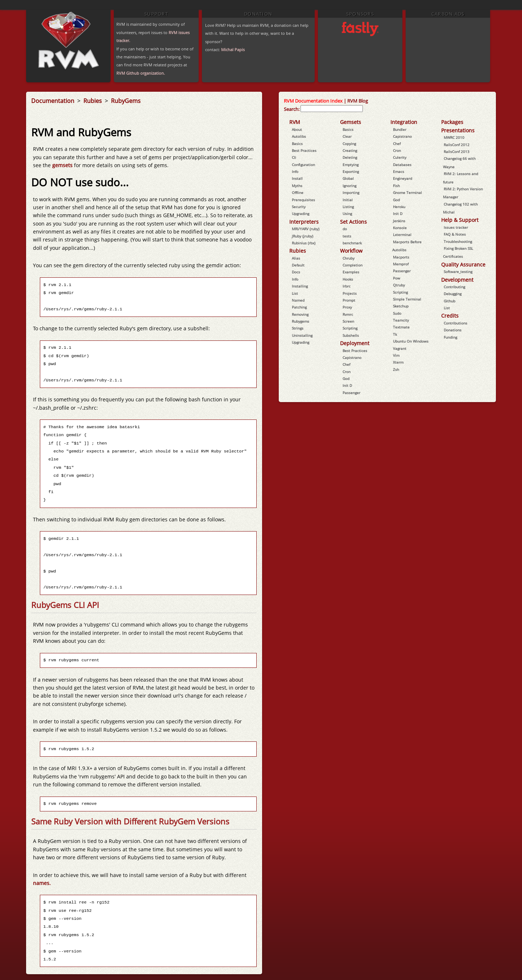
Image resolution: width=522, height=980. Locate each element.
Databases (402, 165)
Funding (450, 337)
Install (297, 178)
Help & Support (460, 220)
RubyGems (126, 101)
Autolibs (299, 136)
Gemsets (351, 122)
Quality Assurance (463, 264)
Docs (296, 272)
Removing (300, 314)
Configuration (303, 165)
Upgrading (301, 214)
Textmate (401, 327)
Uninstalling (302, 335)
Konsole (400, 228)
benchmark (352, 243)
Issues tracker (456, 227)
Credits (450, 316)
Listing (348, 207)
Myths (297, 186)
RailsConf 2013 (457, 152)
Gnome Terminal (407, 193)
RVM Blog (358, 101)
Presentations (458, 130)
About (297, 129)
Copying (349, 144)
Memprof (401, 264)
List (295, 293)
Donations (453, 330)
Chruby (349, 258)
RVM (295, 122)
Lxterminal (402, 235)
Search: (292, 109)
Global (348, 178)
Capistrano (352, 357)
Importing (351, 193)
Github (449, 301)
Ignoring (349, 186)
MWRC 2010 (454, 137)
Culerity (400, 157)
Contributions (455, 323)
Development (457, 280)
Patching (299, 307)
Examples (351, 272)
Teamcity (401, 320)
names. (42, 883)
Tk (395, 334)
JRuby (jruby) (303, 236)
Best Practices (304, 150)
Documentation (53, 101)
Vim (396, 355)
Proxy (347, 307)
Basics (297, 144)
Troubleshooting (458, 241)
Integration (404, 122)
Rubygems (301, 321)
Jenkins (399, 221)
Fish (396, 186)
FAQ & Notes (455, 234)
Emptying (351, 165)
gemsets (63, 165)
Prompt (349, 300)
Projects (350, 293)
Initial (348, 200)
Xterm (398, 362)
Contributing (454, 287)
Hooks (348, 279)
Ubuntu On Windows (411, 341)
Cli (294, 157)
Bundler (400, 129)
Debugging (453, 294)
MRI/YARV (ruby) (306, 229)
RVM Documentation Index (313, 101)
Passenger (351, 393)
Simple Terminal (407, 299)
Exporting (351, 171)
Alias (296, 258)
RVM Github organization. (141, 73)
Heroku (399, 207)
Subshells (351, 335)
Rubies (93, 101)
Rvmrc (348, 314)
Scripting (350, 328)
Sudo (397, 313)
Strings (298, 328)
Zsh (396, 369)
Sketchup (401, 306)
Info (295, 171)
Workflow (351, 251)
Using (347, 214)
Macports (401, 257)
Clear (347, 136)
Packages (452, 122)
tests (347, 236)
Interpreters (304, 222)
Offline (298, 193)
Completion (353, 265)
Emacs (399, 171)
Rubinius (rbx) (304, 243)
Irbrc (347, 286)
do (345, 229)
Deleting (350, 157)
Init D (347, 385)
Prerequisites (303, 200)
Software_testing (458, 272)
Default (298, 265)
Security (299, 207)
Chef (346, 364)
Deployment (355, 343)
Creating (350, 150)
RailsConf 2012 (457, 145)
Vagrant (400, 348)
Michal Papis (233, 49)
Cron (347, 372)
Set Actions (353, 222)
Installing (300, 286)
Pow (397, 278)
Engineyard (403, 178)
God (346, 379)
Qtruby (399, 285)
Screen (348, 321)
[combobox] (332, 109)
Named (298, 300)
